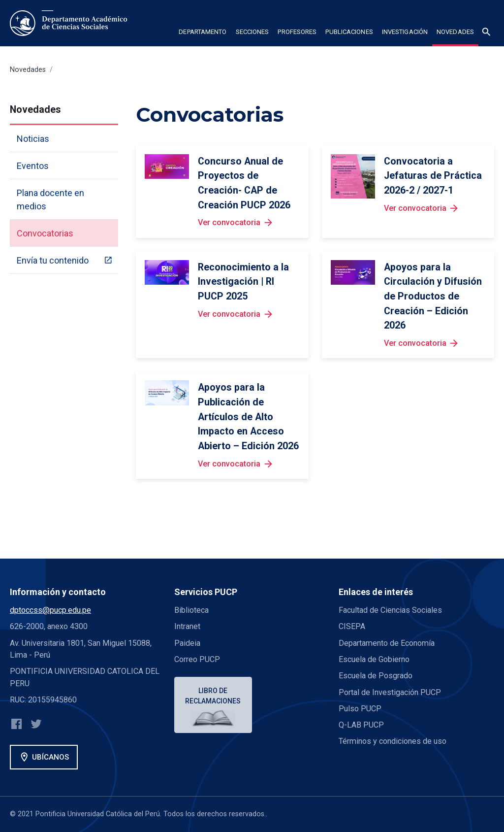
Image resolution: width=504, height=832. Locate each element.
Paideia (187, 643)
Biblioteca (191, 610)
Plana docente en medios (50, 200)
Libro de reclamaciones (213, 696)
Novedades (28, 70)
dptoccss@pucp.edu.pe (50, 610)
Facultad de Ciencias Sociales (390, 610)
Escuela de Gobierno (374, 659)
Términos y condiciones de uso (393, 742)
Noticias (33, 139)
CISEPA (352, 626)
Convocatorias (45, 233)
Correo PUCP (197, 659)
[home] (71, 23)
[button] (203, 33)
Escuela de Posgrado (376, 676)
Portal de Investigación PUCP (390, 692)
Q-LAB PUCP (361, 725)
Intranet (187, 626)
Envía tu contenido (53, 260)
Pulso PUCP (360, 709)
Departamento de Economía (387, 643)
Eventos (33, 166)
